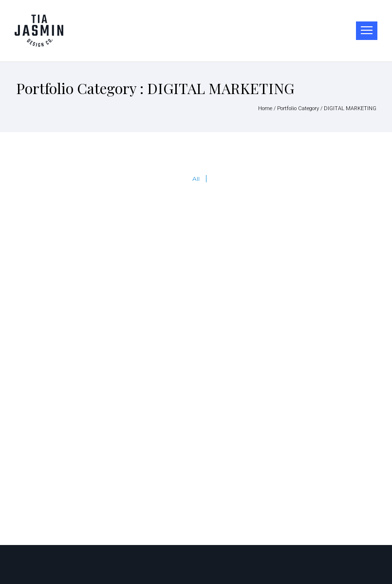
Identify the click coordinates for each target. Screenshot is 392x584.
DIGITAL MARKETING (350, 108)
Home (265, 108)
